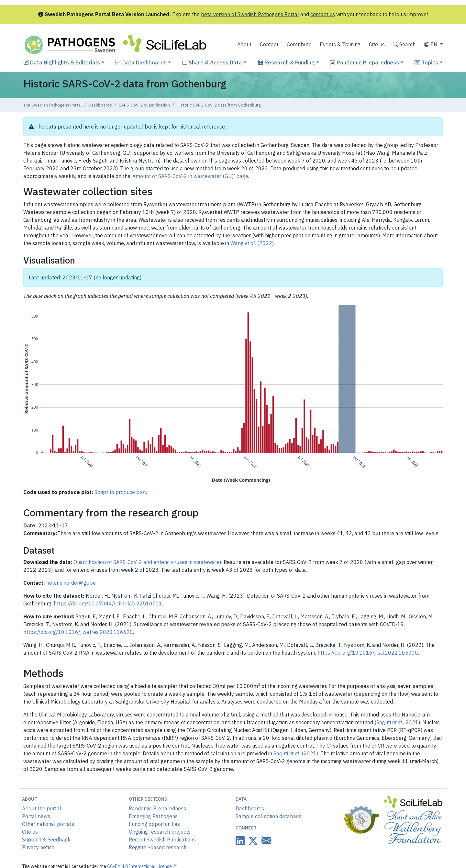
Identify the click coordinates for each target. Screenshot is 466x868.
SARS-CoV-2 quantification (144, 105)
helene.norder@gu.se (71, 583)
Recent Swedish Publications (162, 840)
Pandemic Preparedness (364, 62)
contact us (323, 14)
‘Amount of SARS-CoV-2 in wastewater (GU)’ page (190, 176)
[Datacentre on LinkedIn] (240, 841)
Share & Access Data (212, 62)
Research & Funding (286, 62)
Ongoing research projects (160, 832)
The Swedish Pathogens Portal (52, 105)
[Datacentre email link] (265, 840)
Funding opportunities (154, 824)
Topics (426, 62)
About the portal (42, 808)
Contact (269, 44)
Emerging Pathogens (153, 816)
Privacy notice (38, 847)
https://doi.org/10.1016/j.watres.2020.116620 (78, 632)
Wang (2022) (252, 243)
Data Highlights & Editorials (62, 62)
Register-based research (158, 847)
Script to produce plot (120, 492)
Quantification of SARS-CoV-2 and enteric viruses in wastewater (147, 562)
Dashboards (100, 105)
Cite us (377, 44)
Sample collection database (269, 816)
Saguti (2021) (296, 753)
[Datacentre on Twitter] (252, 841)
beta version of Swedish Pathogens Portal (250, 14)
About (244, 44)
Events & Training (340, 44)
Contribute (299, 44)
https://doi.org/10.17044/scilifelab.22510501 (108, 603)
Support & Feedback (46, 840)
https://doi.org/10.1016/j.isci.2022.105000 (368, 653)
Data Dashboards (141, 62)
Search (404, 44)
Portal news (36, 816)
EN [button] (431, 44)
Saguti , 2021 (397, 722)
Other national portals (48, 824)
